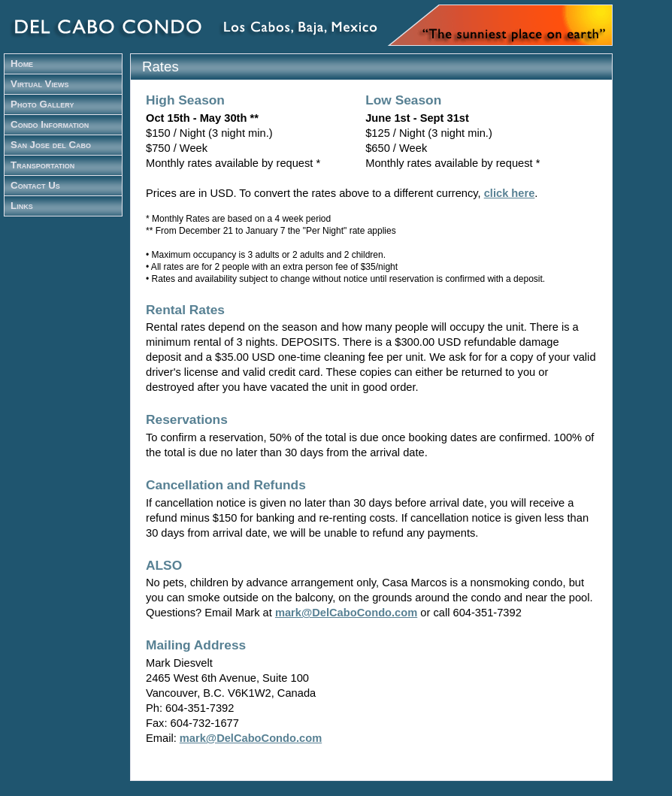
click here (510, 193)
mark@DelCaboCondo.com (346, 613)
